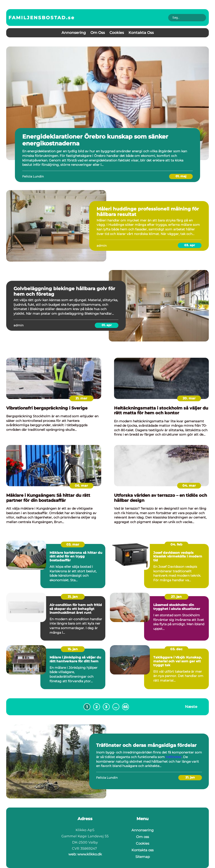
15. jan (73, 649)
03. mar (73, 544)
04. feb (176, 544)
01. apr (107, 325)
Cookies (117, 33)
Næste (191, 707)
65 (126, 707)
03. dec (176, 649)
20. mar (189, 398)
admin (102, 246)
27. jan (176, 597)
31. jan (73, 597)
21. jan (190, 777)
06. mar (81, 486)
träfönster (174, 757)
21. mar (81, 398)
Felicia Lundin (33, 176)
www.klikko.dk (90, 854)
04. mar (189, 486)
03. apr (190, 245)
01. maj (181, 176)
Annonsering (74, 33)
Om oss (98, 33)
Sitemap (143, 857)
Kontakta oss (141, 33)
